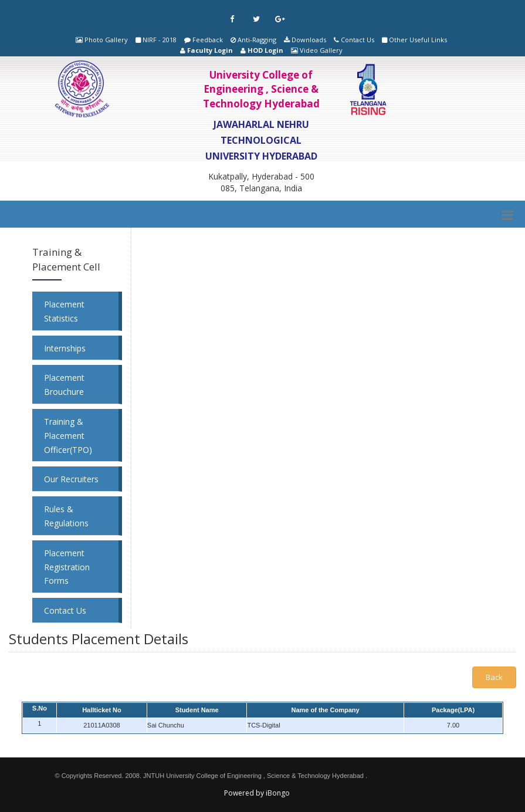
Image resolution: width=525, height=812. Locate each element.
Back (494, 677)
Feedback (208, 40)
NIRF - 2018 (160, 40)
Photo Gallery (106, 40)
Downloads (309, 40)
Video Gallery (321, 50)
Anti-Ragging (257, 40)
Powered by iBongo (257, 793)
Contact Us (358, 40)
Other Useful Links (418, 40)
